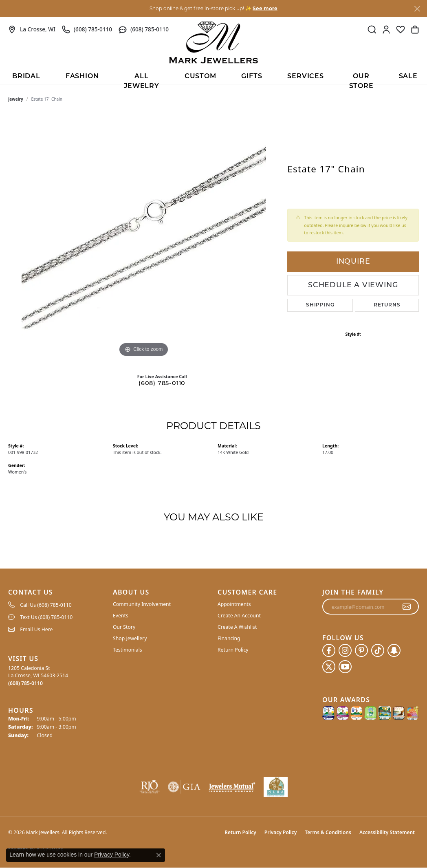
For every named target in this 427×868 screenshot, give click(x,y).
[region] (144, 237)
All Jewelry (142, 79)
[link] (32, 29)
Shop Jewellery (130, 638)
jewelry (16, 99)
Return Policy (233, 650)
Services (305, 77)
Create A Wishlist (237, 627)
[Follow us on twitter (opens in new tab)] (329, 667)
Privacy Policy (281, 832)
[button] (372, 29)
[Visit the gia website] (184, 787)
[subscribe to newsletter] (407, 607)
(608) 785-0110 (162, 384)
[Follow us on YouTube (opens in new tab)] (345, 667)
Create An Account (239, 616)
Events (121, 616)
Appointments (234, 604)
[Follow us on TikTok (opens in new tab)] (378, 650)
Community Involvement (142, 604)
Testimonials (128, 650)
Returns (387, 305)
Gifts (252, 77)
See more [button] (265, 8)
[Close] (417, 9)
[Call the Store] (25, 683)
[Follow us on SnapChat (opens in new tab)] (394, 650)
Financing (229, 638)
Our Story (124, 627)
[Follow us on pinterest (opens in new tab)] (361, 650)
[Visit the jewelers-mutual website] (232, 787)
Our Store (361, 79)
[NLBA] (276, 787)
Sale (408, 77)
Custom (200, 77)
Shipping (320, 305)
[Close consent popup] (158, 855)
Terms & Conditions (328, 832)
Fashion (82, 77)
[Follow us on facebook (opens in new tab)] (329, 650)
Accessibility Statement (387, 832)
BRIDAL (26, 77)
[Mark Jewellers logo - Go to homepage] (213, 42)
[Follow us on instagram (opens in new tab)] (345, 650)
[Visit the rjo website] (150, 787)
